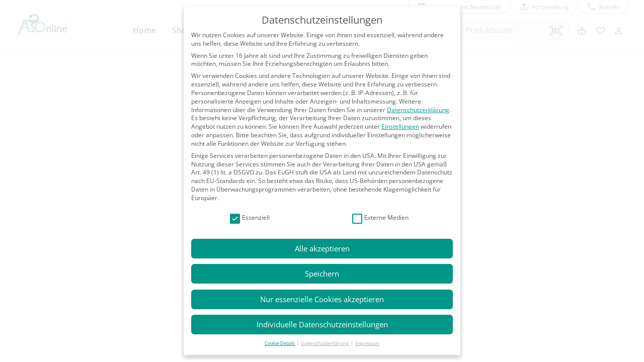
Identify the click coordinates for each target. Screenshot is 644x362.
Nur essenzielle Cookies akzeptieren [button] (322, 299)
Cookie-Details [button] (280, 343)
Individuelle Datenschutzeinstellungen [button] (322, 324)
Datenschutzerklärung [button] (325, 343)
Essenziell (250, 218)
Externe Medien (380, 218)
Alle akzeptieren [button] (322, 248)
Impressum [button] (367, 343)
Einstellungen (400, 126)
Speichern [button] (322, 274)
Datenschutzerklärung (418, 110)
